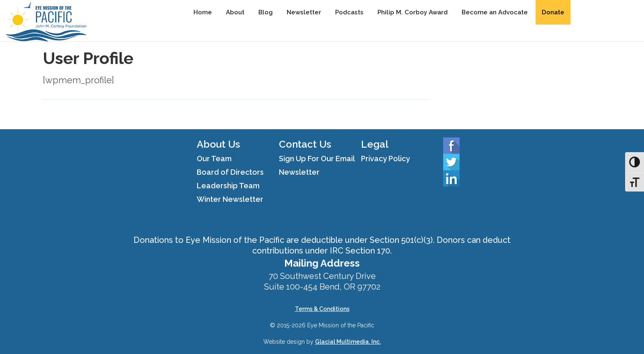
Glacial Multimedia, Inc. (348, 342)
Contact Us (305, 144)
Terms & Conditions (322, 309)
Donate (553, 12)
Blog (266, 12)
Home (203, 12)
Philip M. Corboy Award (413, 12)
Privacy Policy (385, 159)
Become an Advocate (495, 12)
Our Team (214, 159)
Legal (375, 144)
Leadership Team (228, 186)
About (235, 12)
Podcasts (349, 12)
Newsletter (304, 12)
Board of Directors (230, 172)
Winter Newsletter (230, 199)
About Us (218, 144)
